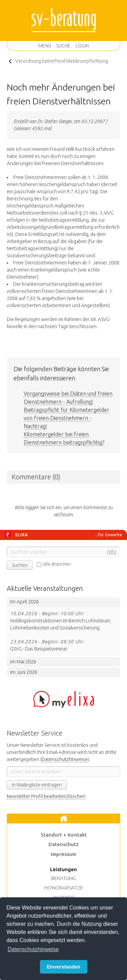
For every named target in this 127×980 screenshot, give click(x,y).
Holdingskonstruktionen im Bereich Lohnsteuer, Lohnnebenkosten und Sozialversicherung (63, 620)
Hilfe (112, 552)
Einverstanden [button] (63, 967)
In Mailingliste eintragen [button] (37, 785)
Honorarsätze (64, 888)
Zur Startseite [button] (63, 819)
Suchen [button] (20, 565)
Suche (63, 46)
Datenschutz (63, 844)
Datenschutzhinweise (65, 759)
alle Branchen (57, 564)
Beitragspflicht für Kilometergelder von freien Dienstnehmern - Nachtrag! (67, 418)
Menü (45, 46)
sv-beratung (63, 20)
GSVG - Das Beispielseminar (63, 645)
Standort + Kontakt (64, 835)
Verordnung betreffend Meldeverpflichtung (62, 61)
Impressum (63, 854)
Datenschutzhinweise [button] (33, 949)
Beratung (64, 878)
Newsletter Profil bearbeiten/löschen (46, 796)
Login (82, 46)
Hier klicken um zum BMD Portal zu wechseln (64, 699)
